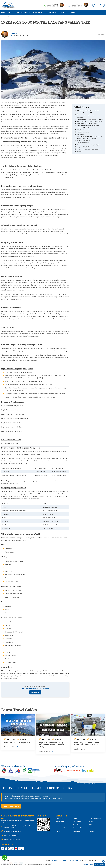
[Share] (101, 34)
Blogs (63, 12)
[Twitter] (6, 848)
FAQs (91, 825)
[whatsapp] (5, 858)
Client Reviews (77, 822)
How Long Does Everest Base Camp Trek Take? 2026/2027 (87, 744)
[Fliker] (19, 848)
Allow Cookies (99, 865)
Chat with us (44, 688)
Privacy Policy (87, 865)
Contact (73, 12)
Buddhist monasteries (83, 132)
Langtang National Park (84, 128)
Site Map (92, 828)
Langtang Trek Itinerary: (84, 141)
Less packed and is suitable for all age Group (90, 121)
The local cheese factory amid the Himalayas (90, 119)
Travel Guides (60, 822)
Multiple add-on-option (83, 130)
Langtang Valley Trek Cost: (85, 147)
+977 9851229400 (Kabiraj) (12, 839)
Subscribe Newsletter (95, 818)
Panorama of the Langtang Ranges (87, 124)
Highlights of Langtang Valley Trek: (87, 138)
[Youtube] (16, 848)
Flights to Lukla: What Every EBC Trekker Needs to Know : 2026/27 (51, 745)
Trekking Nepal (15, 16)
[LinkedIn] (13, 848)
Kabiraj (14, 33)
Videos (75, 818)
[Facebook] (3, 848)
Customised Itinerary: (83, 143)
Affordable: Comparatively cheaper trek (88, 126)
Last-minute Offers (62, 828)
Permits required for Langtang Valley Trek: (89, 145)
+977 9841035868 (76, 6)
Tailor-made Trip (77, 828)
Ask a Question (35, 692)
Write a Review (77, 825)
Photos (58, 831)
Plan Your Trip (98, 5)
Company (59, 825)
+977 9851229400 (52, 6)
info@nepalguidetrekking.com (13, 831)
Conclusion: (80, 151)
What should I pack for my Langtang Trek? (89, 149)
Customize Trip (77, 831)
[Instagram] (9, 848)
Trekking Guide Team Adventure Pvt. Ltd (66, 860)
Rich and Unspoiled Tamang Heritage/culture (90, 136)
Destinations (60, 818)
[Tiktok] (23, 848)
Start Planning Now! (11, 806)
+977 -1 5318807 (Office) (11, 835)
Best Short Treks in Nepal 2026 (17, 742)
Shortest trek (81, 134)
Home (3, 16)
